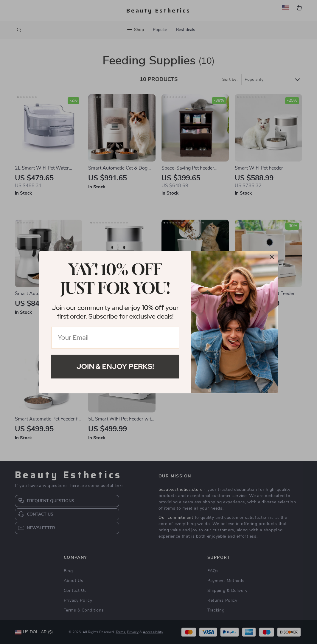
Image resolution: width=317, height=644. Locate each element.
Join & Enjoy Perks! (115, 366)
